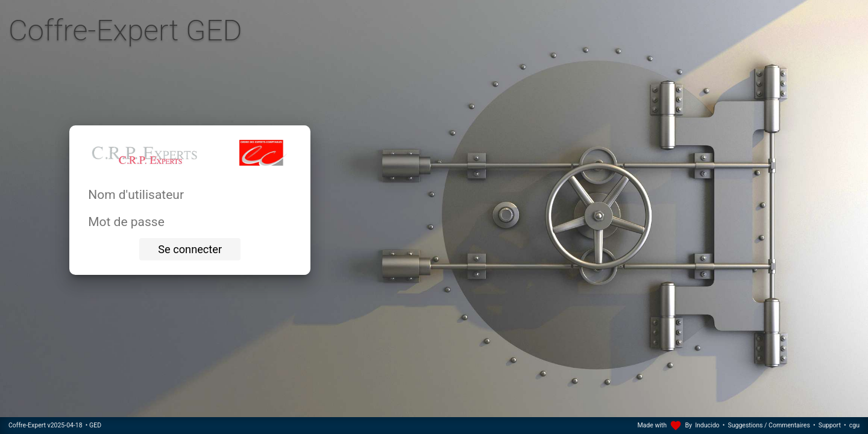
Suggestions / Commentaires (769, 425)
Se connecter (190, 249)
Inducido (707, 425)
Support (830, 425)
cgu (854, 425)
